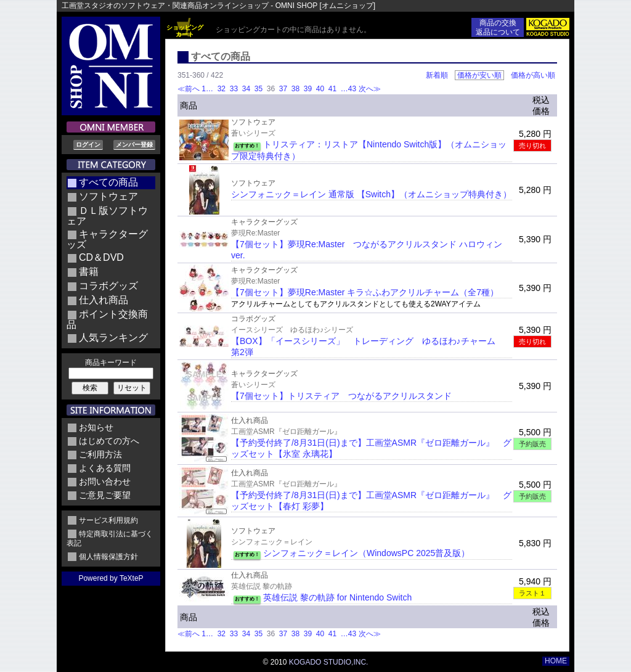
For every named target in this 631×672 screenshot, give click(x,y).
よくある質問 (105, 468)
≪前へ (189, 89)
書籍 (89, 272)
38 (295, 89)
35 (258, 89)
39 (307, 89)
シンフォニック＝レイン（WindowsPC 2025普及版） (366, 553)
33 (234, 89)
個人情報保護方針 (108, 557)
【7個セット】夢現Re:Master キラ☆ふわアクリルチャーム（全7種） (365, 292)
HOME (556, 661)
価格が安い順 (479, 75)
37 (283, 89)
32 (221, 89)
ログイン (88, 145)
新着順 (437, 75)
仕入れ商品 (104, 300)
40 (320, 89)
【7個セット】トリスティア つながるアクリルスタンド (341, 396)
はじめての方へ (109, 441)
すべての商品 (108, 182)
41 (333, 89)
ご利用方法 (100, 454)
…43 (348, 89)
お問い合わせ (105, 481)
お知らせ (96, 427)
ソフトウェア (108, 196)
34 (246, 89)
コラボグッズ (108, 286)
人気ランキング (113, 338)
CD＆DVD (101, 257)
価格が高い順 (533, 75)
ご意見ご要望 (105, 495)
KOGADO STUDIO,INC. (329, 662)
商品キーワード (111, 363)
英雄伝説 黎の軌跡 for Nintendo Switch (337, 597)
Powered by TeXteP (111, 578)
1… (208, 89)
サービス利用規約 (108, 520)
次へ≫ (370, 89)
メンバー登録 (134, 145)
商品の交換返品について (498, 27)
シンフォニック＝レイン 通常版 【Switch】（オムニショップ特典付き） (371, 194)
